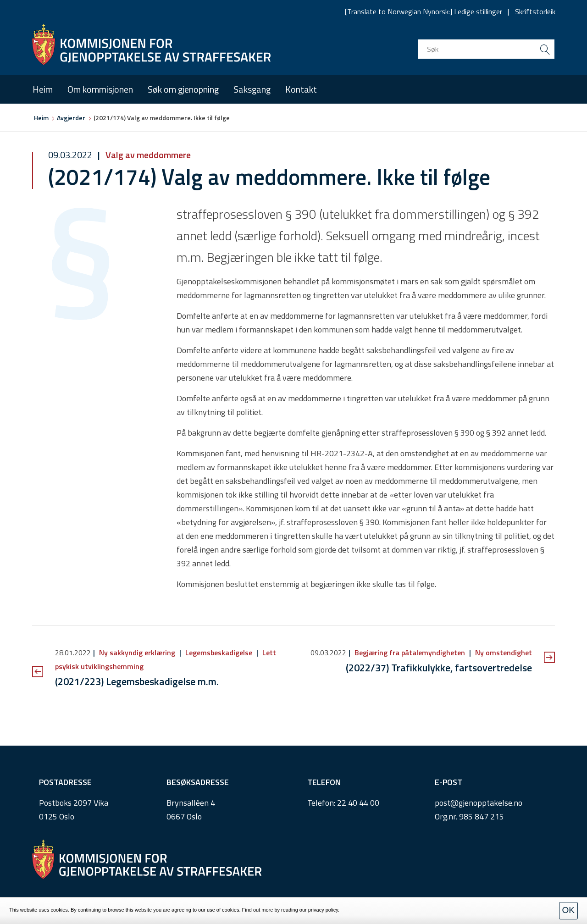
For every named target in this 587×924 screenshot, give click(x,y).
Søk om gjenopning (183, 89)
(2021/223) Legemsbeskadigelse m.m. (137, 681)
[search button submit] (545, 49)
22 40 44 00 (358, 803)
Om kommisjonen (100, 89)
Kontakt (301, 89)
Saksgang (252, 89)
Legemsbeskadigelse (219, 653)
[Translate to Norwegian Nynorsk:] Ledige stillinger (424, 11)
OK (568, 910)
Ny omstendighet (503, 653)
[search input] (486, 49)
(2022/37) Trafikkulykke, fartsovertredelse (439, 668)
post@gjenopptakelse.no (479, 803)
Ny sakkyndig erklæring (137, 653)
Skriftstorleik (535, 11)
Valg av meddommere (147, 155)
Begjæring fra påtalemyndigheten (410, 653)
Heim (43, 89)
